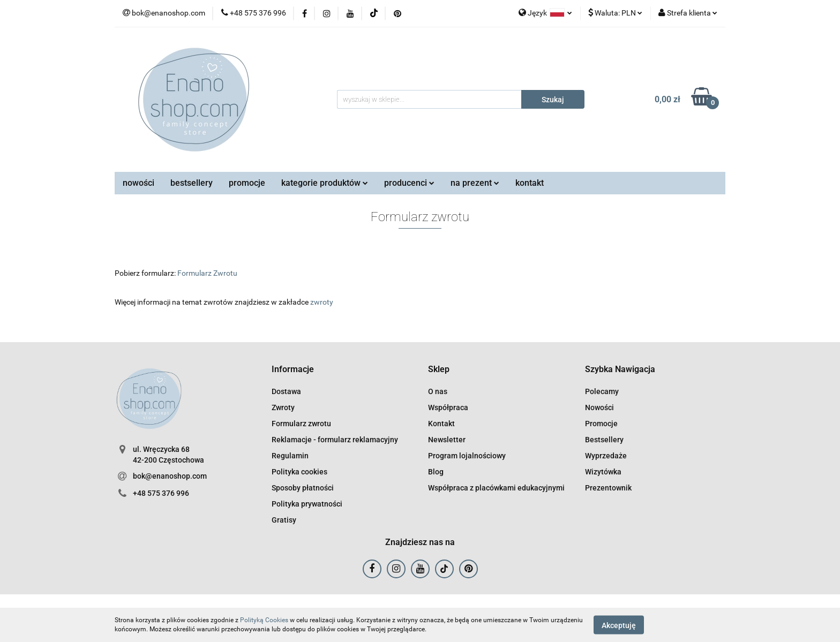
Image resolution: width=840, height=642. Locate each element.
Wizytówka (603, 472)
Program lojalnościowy (467, 456)
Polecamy (602, 391)
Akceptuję (619, 625)
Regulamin (290, 456)
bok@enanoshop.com (170, 476)
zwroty (322, 302)
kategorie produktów (325, 183)
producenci (409, 183)
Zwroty (283, 407)
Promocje (601, 424)
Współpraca (448, 407)
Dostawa (286, 391)
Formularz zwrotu (301, 424)
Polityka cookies (299, 472)
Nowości (599, 407)
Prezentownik (608, 488)
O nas (438, 391)
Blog (436, 472)
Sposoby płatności (303, 488)
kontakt (530, 183)
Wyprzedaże (606, 456)
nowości (138, 183)
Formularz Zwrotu (207, 273)
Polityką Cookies (264, 620)
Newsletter (447, 440)
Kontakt (441, 424)
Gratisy (284, 520)
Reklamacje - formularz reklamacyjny (335, 440)
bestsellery (192, 183)
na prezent (475, 183)
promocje (247, 183)
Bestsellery (604, 440)
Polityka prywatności (307, 504)
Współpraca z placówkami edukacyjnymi (496, 488)
